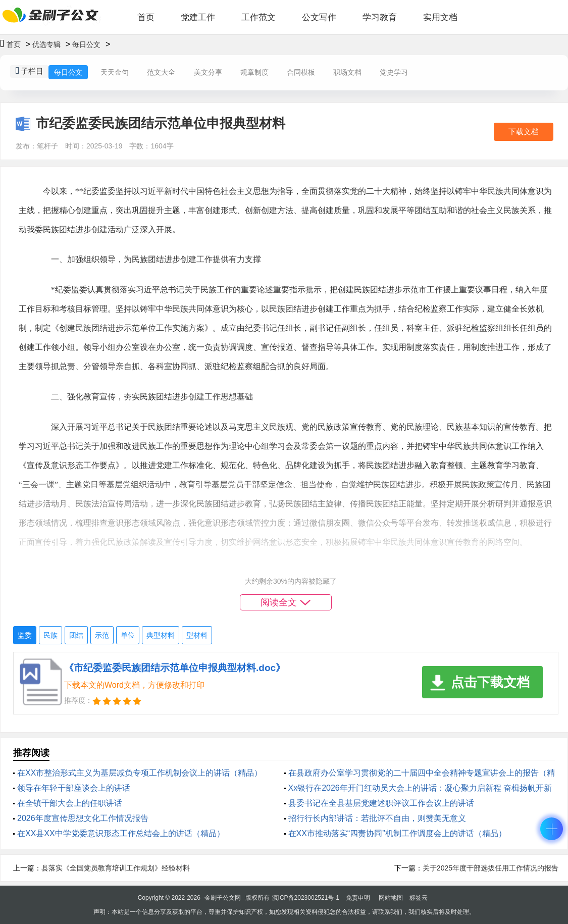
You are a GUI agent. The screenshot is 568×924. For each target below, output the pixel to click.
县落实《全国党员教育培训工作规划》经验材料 (116, 868)
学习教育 (380, 17)
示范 (102, 635)
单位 (128, 635)
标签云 (419, 898)
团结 (76, 635)
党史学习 (394, 72)
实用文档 (440, 17)
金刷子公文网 (223, 898)
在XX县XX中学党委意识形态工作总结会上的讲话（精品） (121, 833)
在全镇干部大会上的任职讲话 (70, 803)
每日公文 (86, 44)
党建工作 (198, 17)
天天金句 (115, 72)
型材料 (197, 635)
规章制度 (254, 72)
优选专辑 (46, 44)
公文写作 (319, 17)
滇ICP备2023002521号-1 (306, 898)
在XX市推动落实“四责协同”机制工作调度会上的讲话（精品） (397, 833)
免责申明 (358, 898)
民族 (50, 635)
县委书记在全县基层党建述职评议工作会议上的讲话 (381, 803)
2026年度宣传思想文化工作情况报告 (83, 818)
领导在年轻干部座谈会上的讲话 (74, 788)
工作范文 (259, 17)
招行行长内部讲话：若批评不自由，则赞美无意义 (377, 818)
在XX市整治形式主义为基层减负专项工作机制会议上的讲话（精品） (140, 773)
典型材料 (161, 635)
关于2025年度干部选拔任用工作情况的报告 (490, 868)
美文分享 (208, 72)
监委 (25, 635)
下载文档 (524, 132)
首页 (146, 17)
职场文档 (347, 72)
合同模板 (301, 72)
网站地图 (391, 898)
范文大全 (161, 72)
